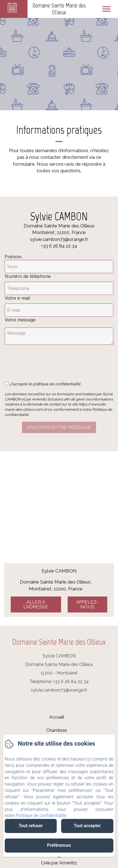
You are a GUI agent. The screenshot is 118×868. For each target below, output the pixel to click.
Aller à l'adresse (36, 604)
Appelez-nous (87, 604)
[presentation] (47, 360)
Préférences (59, 845)
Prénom (13, 257)
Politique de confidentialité (41, 815)
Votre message (20, 320)
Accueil (57, 717)
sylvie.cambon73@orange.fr (59, 690)
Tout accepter (87, 826)
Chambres (57, 730)
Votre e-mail (17, 298)
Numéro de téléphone (28, 276)
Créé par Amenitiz (59, 863)
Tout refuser (31, 826)
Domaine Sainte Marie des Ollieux (59, 642)
